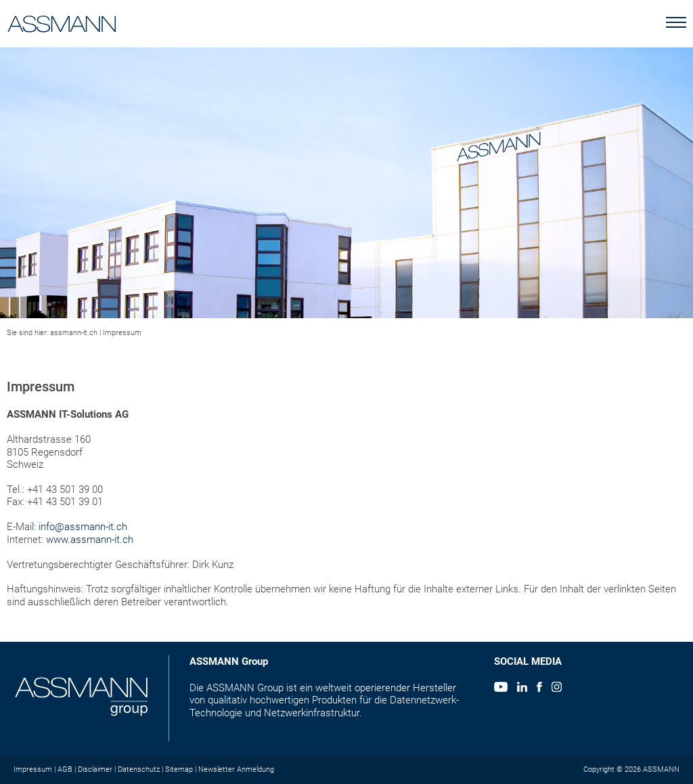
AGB (65, 769)
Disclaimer (95, 769)
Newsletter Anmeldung (236, 769)
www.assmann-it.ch (90, 540)
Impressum (122, 333)
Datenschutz (139, 769)
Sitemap (179, 769)
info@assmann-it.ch (83, 527)
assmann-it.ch (74, 333)
